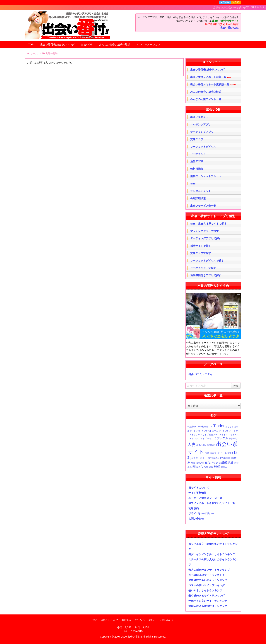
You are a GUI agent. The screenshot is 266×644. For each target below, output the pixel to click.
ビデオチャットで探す (203, 268)
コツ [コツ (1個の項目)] (236, 431)
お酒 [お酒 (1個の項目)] (198, 431)
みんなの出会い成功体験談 (115, 44)
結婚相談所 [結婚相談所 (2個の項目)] (226, 462)
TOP (31, 44)
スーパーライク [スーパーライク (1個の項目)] (220, 435)
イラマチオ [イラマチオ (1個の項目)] (206, 431)
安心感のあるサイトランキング (207, 596)
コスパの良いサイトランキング (207, 585)
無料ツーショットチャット (206, 176)
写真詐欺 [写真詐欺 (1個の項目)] (211, 445)
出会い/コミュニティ (200, 374)
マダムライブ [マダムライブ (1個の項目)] (200, 439)
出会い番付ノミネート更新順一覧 (213, 84)
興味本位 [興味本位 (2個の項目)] (198, 467)
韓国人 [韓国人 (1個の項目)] (224, 467)
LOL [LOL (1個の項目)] (211, 427)
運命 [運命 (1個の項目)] (211, 467)
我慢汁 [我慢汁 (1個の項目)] (203, 458)
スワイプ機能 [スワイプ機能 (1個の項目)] (207, 435)
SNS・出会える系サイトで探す (208, 224)
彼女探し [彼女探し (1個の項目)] (196, 458)
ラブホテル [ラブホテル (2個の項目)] (221, 438)
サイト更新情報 (197, 493)
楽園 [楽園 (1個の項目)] (228, 458)
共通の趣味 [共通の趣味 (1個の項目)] (201, 445)
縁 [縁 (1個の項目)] (235, 463)
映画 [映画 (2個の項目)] (223, 458)
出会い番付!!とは (230, 28)
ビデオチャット (199, 154)
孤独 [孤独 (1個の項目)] (227, 453)
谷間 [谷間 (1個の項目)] (206, 467)
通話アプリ (197, 161)
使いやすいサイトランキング (205, 590)
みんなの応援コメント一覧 (206, 99)
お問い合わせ (196, 519)
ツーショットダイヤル (203, 147)
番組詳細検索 (198, 198)
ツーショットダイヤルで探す (207, 261)
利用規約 (194, 508)
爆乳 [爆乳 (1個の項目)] (193, 463)
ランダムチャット (201, 191)
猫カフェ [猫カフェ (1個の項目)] (200, 463)
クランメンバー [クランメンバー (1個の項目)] (226, 431)
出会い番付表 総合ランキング (57, 44)
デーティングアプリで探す (206, 238)
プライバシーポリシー (201, 513)
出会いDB (87, 44)
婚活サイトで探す (201, 246)
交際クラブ (197, 139)
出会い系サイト (199, 117)
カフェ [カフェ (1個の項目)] (215, 431)
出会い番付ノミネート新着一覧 (210, 77)
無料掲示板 (197, 169)
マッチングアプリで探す (204, 231)
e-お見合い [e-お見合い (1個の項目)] (192, 427)
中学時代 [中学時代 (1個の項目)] (233, 439)
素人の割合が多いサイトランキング (209, 570)
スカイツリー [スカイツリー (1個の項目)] (194, 435)
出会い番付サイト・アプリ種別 (213, 216)
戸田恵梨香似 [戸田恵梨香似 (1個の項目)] (213, 458)
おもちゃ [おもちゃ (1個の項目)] (229, 427)
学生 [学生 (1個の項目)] (231, 453)
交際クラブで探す (201, 253)
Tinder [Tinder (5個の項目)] (219, 426)
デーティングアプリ (202, 132)
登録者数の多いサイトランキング (208, 580)
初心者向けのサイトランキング (207, 575)
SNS (193, 184)
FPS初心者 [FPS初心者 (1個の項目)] (203, 427)
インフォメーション (149, 44)
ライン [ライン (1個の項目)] (210, 439)
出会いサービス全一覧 (203, 206)
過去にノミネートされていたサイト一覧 (212, 503)
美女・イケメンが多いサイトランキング (212, 554)
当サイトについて (199, 488)
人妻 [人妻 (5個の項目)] (192, 445)
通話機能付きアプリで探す (206, 275)
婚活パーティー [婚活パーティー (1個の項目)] (217, 453)
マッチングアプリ (201, 124)
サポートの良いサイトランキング (208, 601)
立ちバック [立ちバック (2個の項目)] (212, 462)
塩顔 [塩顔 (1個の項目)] (207, 453)
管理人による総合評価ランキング (208, 606)
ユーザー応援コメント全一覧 (205, 498)
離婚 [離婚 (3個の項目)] (217, 467)
